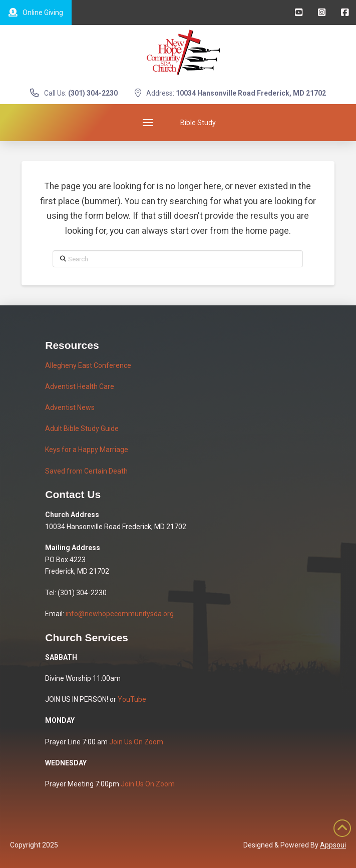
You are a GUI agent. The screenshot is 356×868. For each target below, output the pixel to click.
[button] (148, 123)
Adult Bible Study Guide (82, 428)
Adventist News (70, 407)
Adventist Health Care (80, 386)
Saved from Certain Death (86, 471)
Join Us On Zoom (136, 742)
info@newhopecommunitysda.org (120, 614)
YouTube (132, 699)
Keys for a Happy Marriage (87, 450)
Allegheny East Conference (88, 365)
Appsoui (333, 845)
